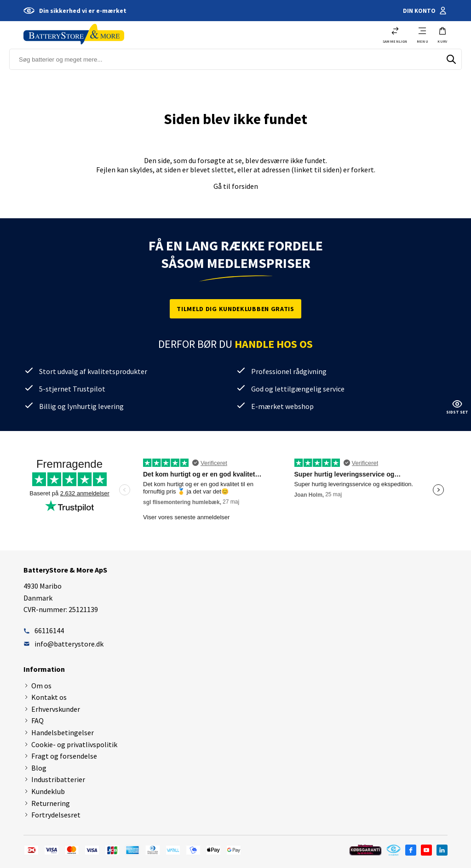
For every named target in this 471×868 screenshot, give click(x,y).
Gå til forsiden (236, 186)
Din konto (425, 11)
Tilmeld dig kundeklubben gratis (235, 309)
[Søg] (451, 59)
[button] (442, 35)
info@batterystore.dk (63, 644)
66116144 (44, 630)
